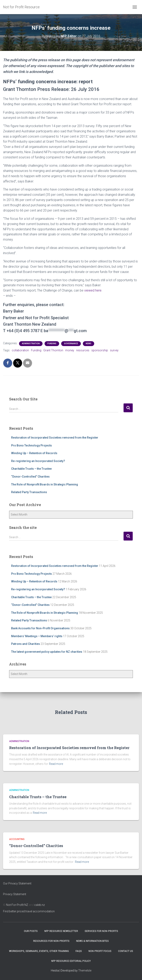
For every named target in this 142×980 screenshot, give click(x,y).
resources (83, 350)
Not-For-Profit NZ (17, 905)
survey (114, 350)
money (70, 350)
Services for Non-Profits (101, 931)
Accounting (17, 839)
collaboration (20, 350)
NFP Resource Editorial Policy (71, 961)
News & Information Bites (92, 941)
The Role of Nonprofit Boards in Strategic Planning (45, 484)
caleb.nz (40, 905)
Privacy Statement (15, 894)
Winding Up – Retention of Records (34, 453)
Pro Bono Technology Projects (31, 445)
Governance (71, 344)
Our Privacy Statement (17, 883)
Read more (56, 764)
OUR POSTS (31, 931)
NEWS (89, 344)
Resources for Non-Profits (51, 941)
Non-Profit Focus (100, 951)
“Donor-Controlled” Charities (30, 477)
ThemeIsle (85, 971)
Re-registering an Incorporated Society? (38, 461)
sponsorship (100, 350)
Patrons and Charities (26, 644)
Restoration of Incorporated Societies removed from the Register (55, 438)
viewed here (93, 290)
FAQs (79, 951)
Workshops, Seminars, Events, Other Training (39, 951)
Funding (52, 344)
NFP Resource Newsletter (61, 931)
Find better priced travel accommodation (29, 911)
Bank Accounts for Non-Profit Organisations (40, 628)
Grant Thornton (53, 350)
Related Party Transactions (29, 492)
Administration (31, 344)
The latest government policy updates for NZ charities (47, 652)
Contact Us (126, 951)
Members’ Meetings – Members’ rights (37, 636)
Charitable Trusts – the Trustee (31, 469)
